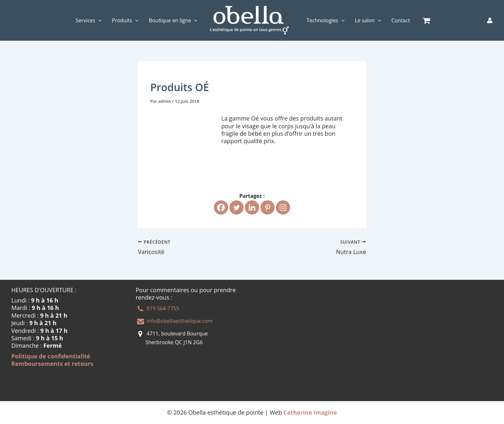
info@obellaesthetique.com (179, 321)
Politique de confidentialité (51, 356)
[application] (99, 20)
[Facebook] (221, 207)
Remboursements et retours (52, 364)
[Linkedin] (252, 207)
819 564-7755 (162, 309)
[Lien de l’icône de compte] (490, 20)
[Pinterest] (268, 207)
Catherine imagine (310, 412)
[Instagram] (283, 207)
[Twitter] (236, 207)
